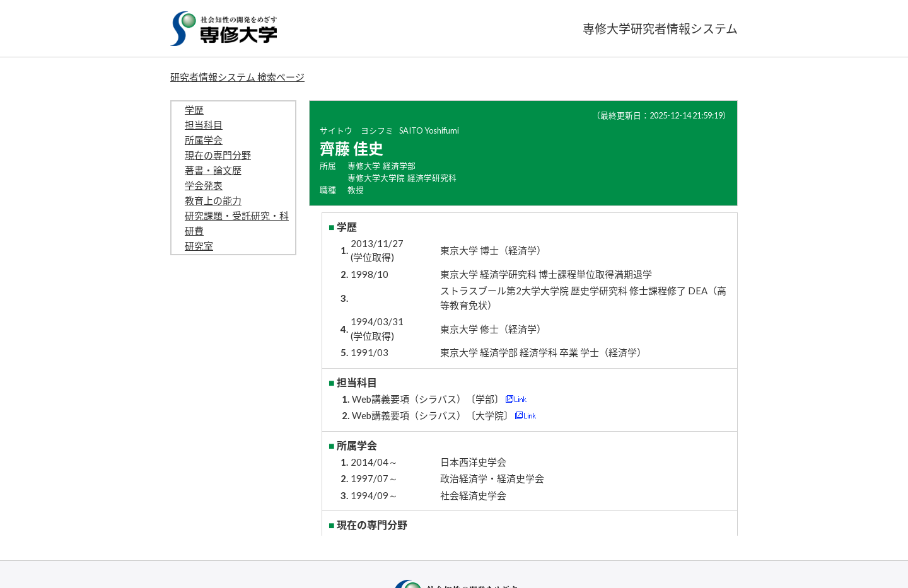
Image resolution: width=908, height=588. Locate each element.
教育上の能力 (213, 200)
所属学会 (204, 140)
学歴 (194, 110)
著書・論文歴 (213, 170)
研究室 (199, 246)
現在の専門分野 (218, 155)
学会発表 (204, 185)
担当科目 (204, 125)
